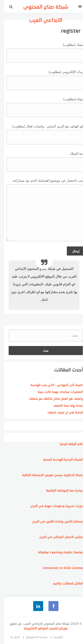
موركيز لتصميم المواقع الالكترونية (42, 628)
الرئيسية (54, 637)
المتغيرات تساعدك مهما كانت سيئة (56, 392)
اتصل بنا (11, 637)
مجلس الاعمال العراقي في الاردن (57, 537)
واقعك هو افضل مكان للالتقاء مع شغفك (52, 399)
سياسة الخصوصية (33, 637)
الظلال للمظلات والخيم (64, 583)
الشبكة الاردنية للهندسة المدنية (59, 459)
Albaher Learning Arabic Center (56, 552)
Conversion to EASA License (59, 568)
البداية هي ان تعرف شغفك (61, 412)
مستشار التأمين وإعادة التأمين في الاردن (53, 521)
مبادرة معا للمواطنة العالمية (60, 490)
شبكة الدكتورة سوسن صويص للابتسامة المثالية (48, 475)
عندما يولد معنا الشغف (64, 405)
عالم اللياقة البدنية (67, 444)
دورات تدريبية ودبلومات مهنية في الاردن (52, 506)
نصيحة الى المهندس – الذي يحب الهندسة (52, 385)
